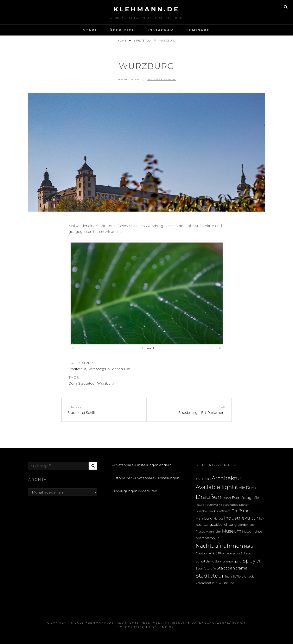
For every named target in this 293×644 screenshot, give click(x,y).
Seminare (198, 30)
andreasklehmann (162, 79)
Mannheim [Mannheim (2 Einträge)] (213, 532)
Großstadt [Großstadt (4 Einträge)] (241, 511)
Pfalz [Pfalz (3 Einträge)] (213, 553)
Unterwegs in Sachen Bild (109, 369)
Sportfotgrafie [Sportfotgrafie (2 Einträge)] (206, 568)
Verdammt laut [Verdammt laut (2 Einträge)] (207, 583)
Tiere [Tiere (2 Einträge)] (240, 577)
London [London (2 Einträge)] (243, 525)
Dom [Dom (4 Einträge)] (251, 488)
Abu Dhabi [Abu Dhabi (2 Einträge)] (203, 479)
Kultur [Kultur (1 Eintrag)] (199, 525)
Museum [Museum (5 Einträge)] (232, 531)
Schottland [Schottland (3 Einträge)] (205, 561)
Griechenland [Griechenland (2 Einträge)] (205, 511)
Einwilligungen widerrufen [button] (134, 491)
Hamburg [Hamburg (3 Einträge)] (204, 518)
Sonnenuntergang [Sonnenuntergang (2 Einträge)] (228, 561)
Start (90, 30)
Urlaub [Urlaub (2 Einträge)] (249, 577)
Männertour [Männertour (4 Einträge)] (207, 538)
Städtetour (143, 40)
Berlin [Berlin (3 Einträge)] (240, 488)
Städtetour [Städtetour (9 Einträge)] (210, 576)
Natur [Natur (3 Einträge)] (249, 546)
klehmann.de (147, 9)
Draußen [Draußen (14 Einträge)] (209, 497)
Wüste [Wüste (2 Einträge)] (223, 583)
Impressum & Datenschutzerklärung (203, 623)
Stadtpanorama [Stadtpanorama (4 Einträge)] (232, 568)
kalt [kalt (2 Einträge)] (262, 519)
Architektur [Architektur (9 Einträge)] (227, 478)
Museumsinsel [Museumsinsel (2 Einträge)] (252, 532)
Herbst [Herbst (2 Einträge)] (218, 519)
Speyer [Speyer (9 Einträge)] (252, 561)
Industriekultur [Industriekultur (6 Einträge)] (241, 518)
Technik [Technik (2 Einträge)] (230, 577)
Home (122, 40)
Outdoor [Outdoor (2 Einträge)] (202, 553)
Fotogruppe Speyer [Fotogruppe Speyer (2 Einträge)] (235, 505)
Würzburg (106, 383)
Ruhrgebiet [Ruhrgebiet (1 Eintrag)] (234, 554)
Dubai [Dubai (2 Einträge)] (227, 498)
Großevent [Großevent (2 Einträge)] (223, 511)
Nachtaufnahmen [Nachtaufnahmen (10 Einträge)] (219, 546)
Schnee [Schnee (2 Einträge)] (246, 553)
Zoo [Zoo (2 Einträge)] (231, 583)
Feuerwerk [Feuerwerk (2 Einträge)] (212, 505)
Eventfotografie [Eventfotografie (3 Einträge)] (245, 498)
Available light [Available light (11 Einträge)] (215, 487)
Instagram (161, 30)
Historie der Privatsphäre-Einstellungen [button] (145, 478)
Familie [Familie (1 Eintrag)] (200, 505)
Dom (73, 383)
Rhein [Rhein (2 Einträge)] (222, 553)
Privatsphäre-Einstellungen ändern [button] (142, 465)
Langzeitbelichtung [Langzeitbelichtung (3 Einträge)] (220, 524)
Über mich (122, 30)
